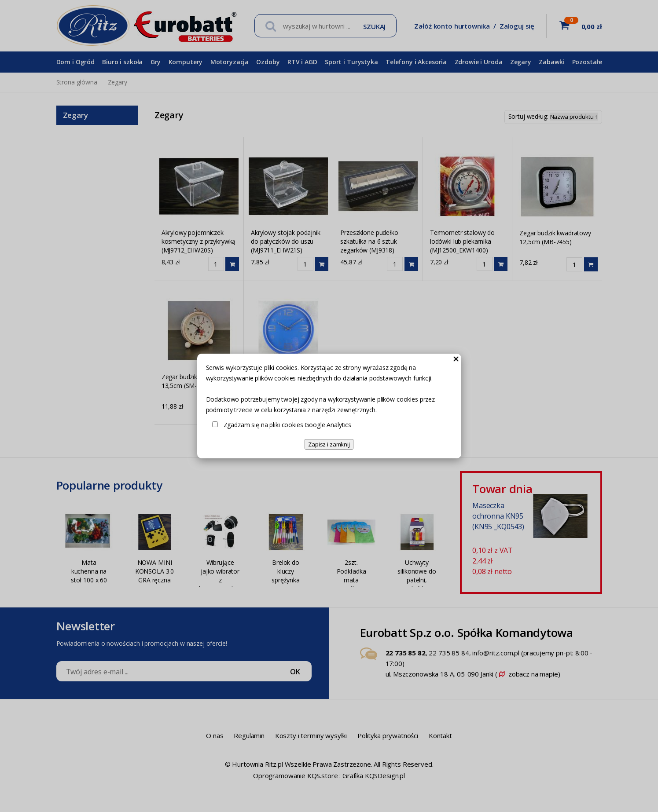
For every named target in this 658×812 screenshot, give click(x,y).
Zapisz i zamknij (329, 444)
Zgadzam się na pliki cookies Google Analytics (288, 425)
